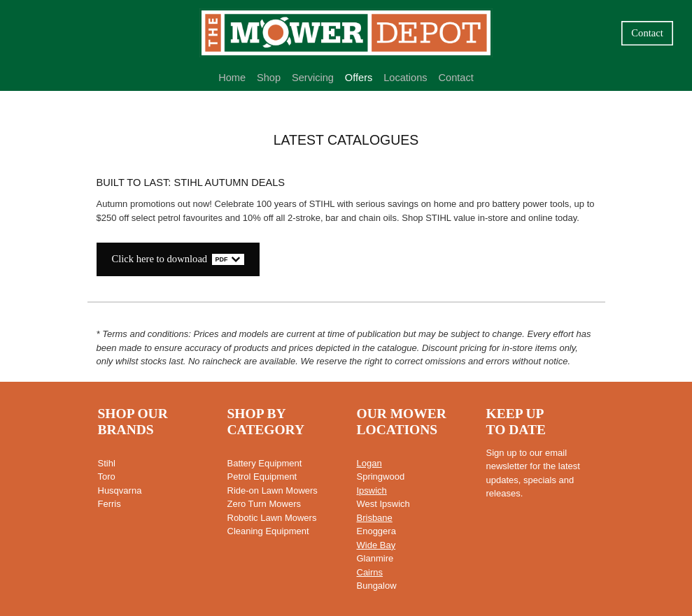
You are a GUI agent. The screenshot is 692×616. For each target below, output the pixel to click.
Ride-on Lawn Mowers (273, 490)
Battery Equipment (265, 463)
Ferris (110, 504)
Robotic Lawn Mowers (272, 518)
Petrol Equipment (262, 477)
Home (232, 78)
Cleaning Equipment (268, 531)
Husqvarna (120, 490)
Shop (269, 78)
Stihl (107, 463)
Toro (107, 477)
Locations (405, 78)
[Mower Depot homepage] (346, 33)
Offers (359, 78)
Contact (647, 33)
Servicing (313, 78)
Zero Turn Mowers (264, 504)
